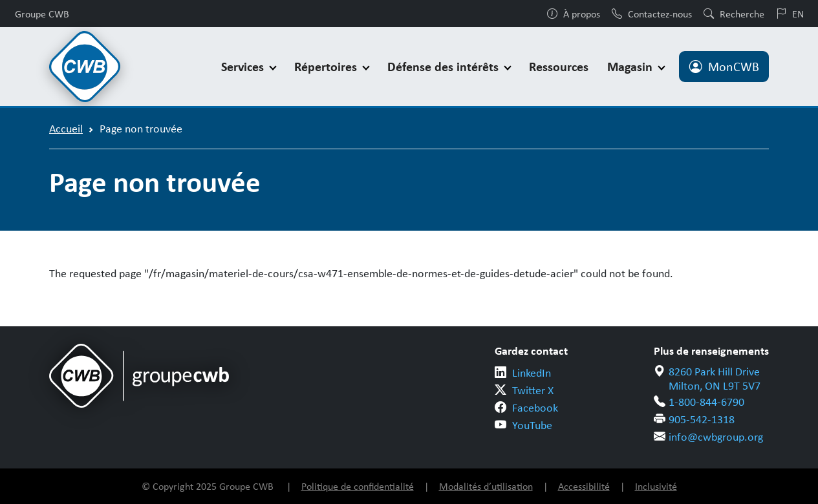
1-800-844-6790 (706, 401)
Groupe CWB (42, 14)
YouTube (532, 425)
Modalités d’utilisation (486, 486)
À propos (574, 14)
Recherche (734, 14)
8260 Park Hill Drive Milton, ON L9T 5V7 (715, 378)
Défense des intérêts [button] (445, 66)
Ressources (559, 66)
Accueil (66, 128)
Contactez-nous (652, 14)
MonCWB (724, 66)
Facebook (535, 407)
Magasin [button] (631, 66)
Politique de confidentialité (358, 486)
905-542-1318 (702, 419)
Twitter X (533, 390)
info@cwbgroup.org (716, 436)
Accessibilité (584, 486)
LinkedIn (532, 372)
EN (790, 14)
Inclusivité (656, 486)
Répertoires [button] (327, 66)
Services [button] (244, 66)
